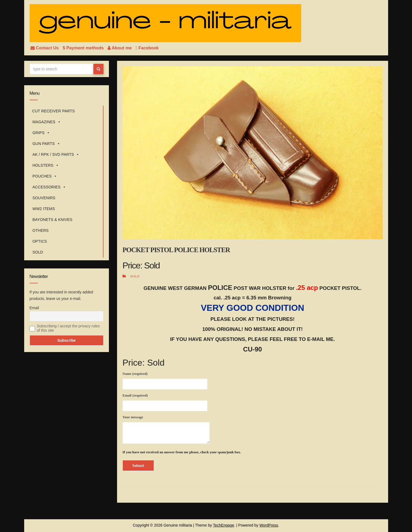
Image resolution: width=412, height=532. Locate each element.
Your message (166, 429)
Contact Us (45, 48)
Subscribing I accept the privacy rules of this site (68, 328)
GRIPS (41, 133)
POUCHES (45, 176)
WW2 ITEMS (44, 209)
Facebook (147, 48)
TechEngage (224, 525)
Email (34, 308)
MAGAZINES (47, 122)
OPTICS (40, 241)
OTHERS (41, 230)
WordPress (269, 525)
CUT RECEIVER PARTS (54, 111)
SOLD (38, 252)
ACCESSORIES (49, 187)
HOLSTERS (46, 165)
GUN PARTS (46, 144)
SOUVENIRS (44, 198)
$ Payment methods (84, 48)
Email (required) (165, 401)
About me (120, 48)
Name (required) (165, 380)
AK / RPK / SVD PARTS (56, 154)
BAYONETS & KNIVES (53, 220)
